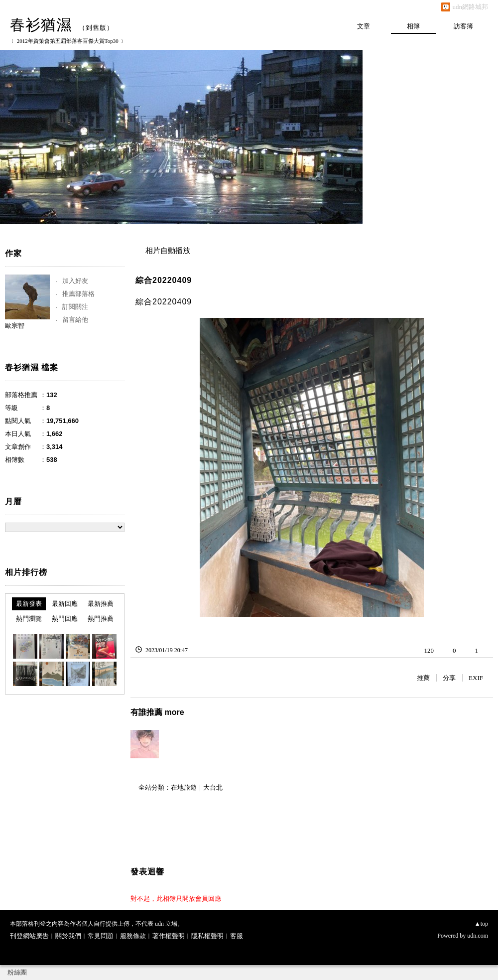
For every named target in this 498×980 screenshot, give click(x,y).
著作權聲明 (169, 936)
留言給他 (75, 320)
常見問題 (101, 936)
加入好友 (75, 281)
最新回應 (65, 604)
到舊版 (96, 28)
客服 (237, 936)
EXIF (476, 678)
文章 (364, 26)
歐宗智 (15, 326)
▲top (481, 924)
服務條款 (133, 936)
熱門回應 (65, 619)
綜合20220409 (164, 280)
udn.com (478, 936)
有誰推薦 (157, 712)
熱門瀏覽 (29, 619)
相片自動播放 (168, 251)
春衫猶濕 (41, 25)
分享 (449, 678)
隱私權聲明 (207, 936)
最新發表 (29, 604)
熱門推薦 (101, 619)
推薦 (423, 678)
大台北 (213, 787)
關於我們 (68, 936)
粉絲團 (17, 972)
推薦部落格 (78, 294)
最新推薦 (101, 604)
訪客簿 (463, 26)
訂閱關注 (75, 307)
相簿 (413, 26)
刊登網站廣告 (29, 936)
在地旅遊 (184, 787)
